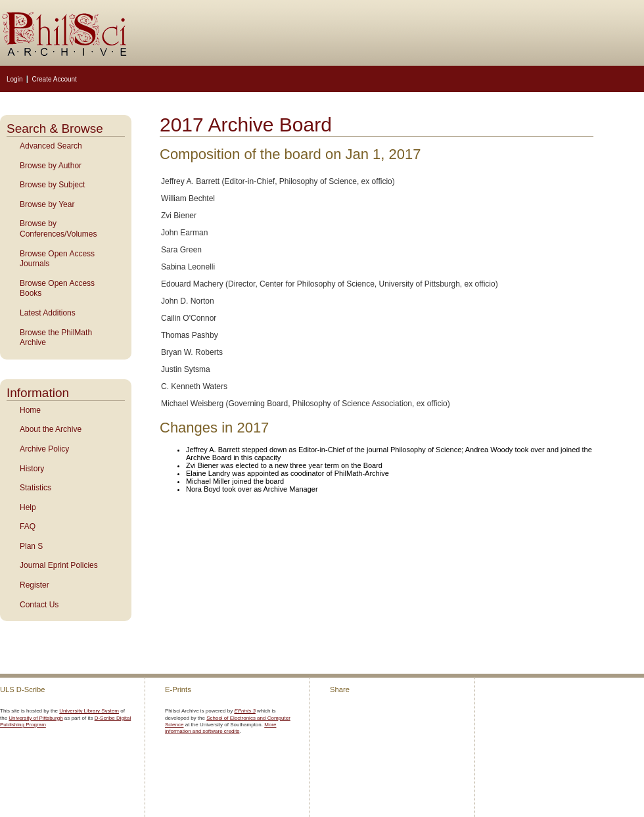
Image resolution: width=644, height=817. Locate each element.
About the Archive (51, 429)
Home (30, 410)
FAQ (28, 526)
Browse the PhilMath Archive (56, 338)
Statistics (35, 488)
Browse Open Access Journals (57, 259)
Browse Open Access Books (57, 289)
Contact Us (39, 605)
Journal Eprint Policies (59, 565)
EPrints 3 (244, 711)
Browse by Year (47, 204)
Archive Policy (44, 449)
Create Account (54, 79)
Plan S (31, 546)
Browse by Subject (52, 185)
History (32, 469)
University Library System (89, 711)
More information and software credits (220, 728)
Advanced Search (51, 146)
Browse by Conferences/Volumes (58, 229)
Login (14, 79)
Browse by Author (51, 166)
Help (28, 507)
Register (34, 585)
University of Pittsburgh (35, 718)
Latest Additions (48, 313)
